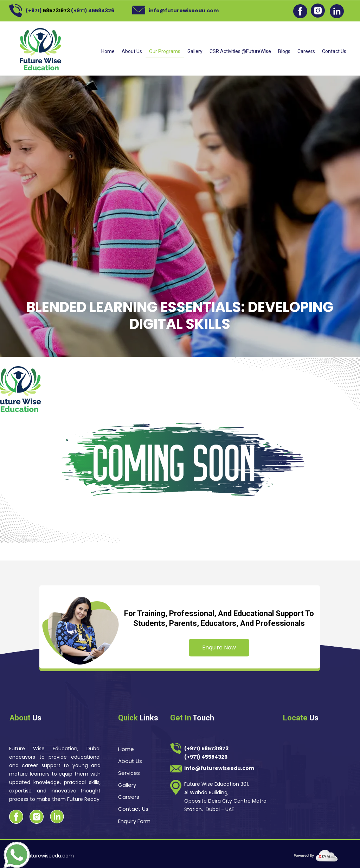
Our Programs (165, 51)
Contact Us (334, 51)
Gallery (195, 51)
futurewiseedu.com (50, 856)
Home (108, 51)
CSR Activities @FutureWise (240, 51)
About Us (132, 51)
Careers (306, 51)
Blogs (284, 51)
